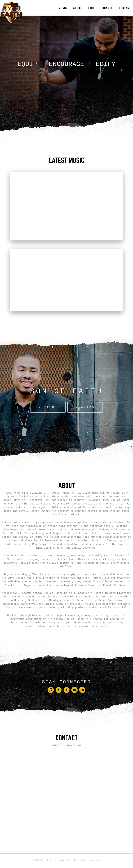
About (77, 8)
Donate (108, 8)
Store (92, 8)
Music (63, 8)
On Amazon (84, 389)
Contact (125, 8)
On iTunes (49, 389)
